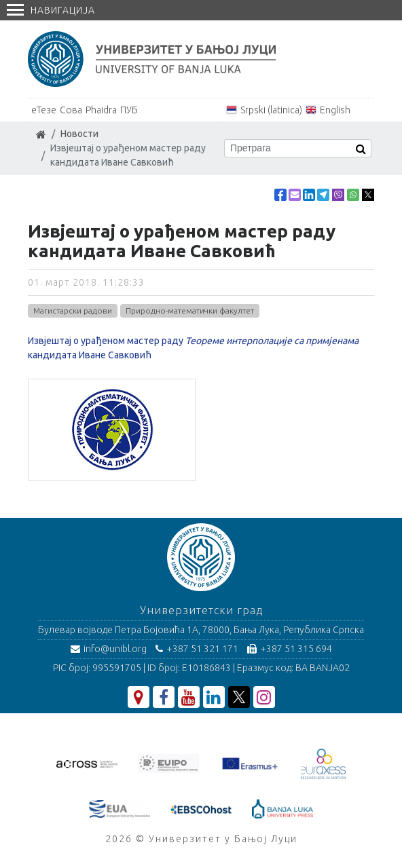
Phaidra (101, 110)
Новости (79, 134)
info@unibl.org (109, 649)
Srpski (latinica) (271, 110)
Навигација (51, 10)
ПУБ (129, 110)
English (335, 110)
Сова (71, 110)
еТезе (44, 110)
